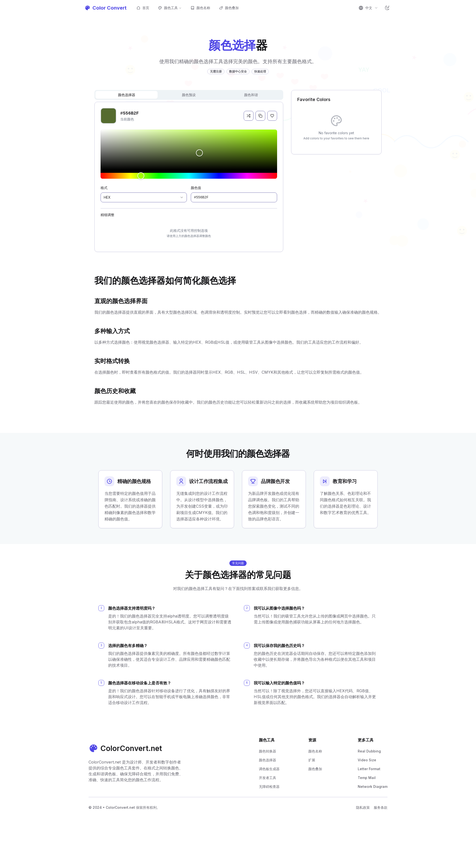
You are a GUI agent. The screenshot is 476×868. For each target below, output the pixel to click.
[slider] (189, 150)
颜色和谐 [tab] (251, 95)
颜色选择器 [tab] (127, 95)
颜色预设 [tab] (189, 95)
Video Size (367, 760)
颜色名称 (200, 8)
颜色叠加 (229, 8)
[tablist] (189, 95)
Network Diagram (373, 787)
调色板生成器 (269, 769)
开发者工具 (268, 778)
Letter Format (369, 769)
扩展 (312, 760)
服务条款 (381, 807)
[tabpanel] (189, 177)
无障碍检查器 (269, 787)
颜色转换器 (268, 751)
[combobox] (368, 8)
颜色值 (196, 188)
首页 (143, 8)
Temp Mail (367, 778)
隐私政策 (363, 807)
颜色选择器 (268, 760)
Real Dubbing (369, 751)
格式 (104, 188)
